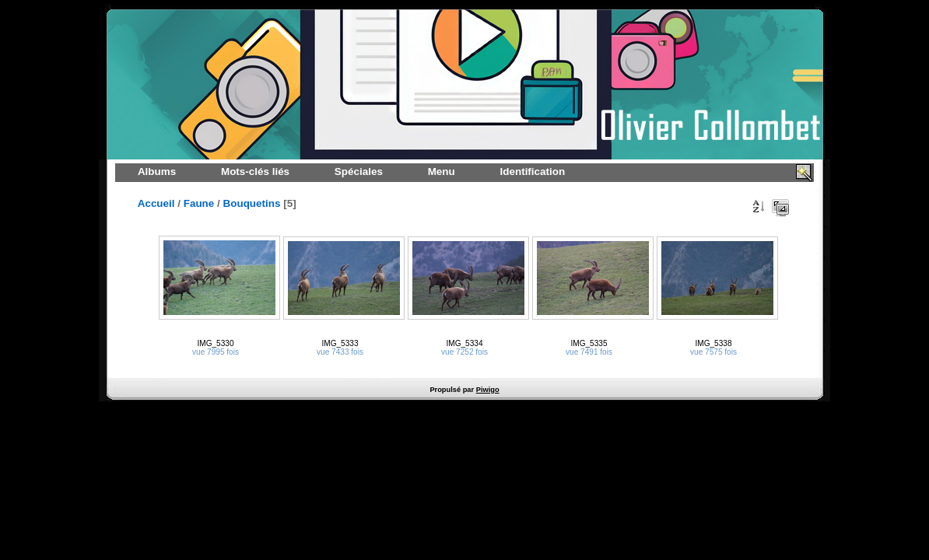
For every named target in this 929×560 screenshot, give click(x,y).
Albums (157, 171)
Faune (199, 203)
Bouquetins (252, 203)
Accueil (156, 203)
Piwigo (488, 390)
